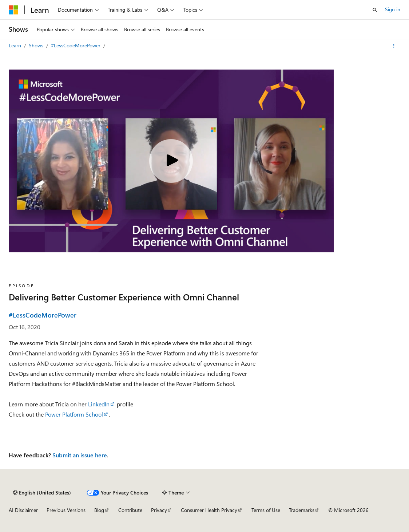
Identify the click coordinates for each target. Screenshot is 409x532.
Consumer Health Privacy (209, 510)
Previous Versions (66, 510)
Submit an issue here (80, 455)
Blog (99, 510)
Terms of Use (266, 510)
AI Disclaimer (23, 510)
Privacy (159, 510)
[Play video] (171, 161)
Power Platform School (74, 414)
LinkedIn (99, 404)
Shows (37, 45)
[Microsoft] (13, 10)
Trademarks (302, 510)
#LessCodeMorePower (76, 45)
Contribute (130, 510)
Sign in (393, 9)
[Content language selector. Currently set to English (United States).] (42, 493)
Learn (16, 45)
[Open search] (375, 10)
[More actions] (394, 46)
